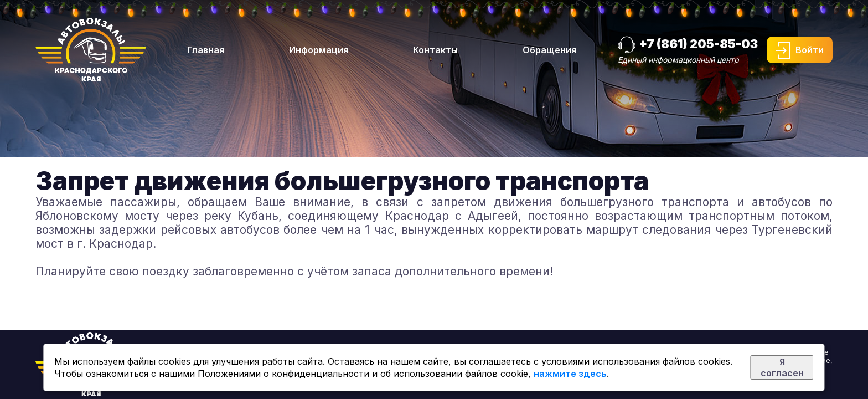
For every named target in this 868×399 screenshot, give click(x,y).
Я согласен (782, 367)
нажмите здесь (570, 374)
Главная (206, 50)
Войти (810, 50)
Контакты (435, 50)
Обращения (549, 50)
